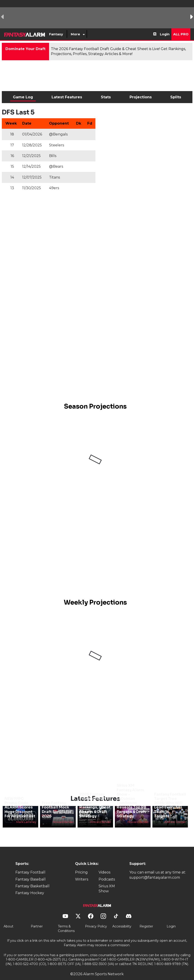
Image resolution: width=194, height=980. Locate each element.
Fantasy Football (30, 865)
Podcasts (107, 872)
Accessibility (122, 919)
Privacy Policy (96, 919)
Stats (106, 97)
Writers (82, 872)
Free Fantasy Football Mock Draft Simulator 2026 (57, 802)
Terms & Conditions (66, 921)
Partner (37, 919)
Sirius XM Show (107, 881)
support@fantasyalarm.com (155, 870)
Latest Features (67, 97)
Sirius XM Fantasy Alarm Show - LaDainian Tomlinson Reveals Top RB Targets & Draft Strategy (131, 793)
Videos (104, 865)
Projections (141, 97)
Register (146, 919)
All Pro (181, 34)
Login (165, 34)
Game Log (23, 97)
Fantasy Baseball (31, 872)
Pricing (81, 865)
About (8, 919)
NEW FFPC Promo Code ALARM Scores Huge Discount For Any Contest (20, 800)
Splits (176, 97)
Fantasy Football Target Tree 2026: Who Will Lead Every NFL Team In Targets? (170, 797)
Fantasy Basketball (32, 878)
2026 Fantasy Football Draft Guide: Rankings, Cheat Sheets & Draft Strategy (95, 797)
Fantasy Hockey (30, 885)
